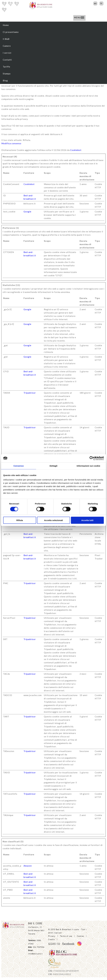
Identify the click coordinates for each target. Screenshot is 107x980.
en (95, 3)
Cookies (80, 936)
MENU (79, 17)
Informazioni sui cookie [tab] (88, 466)
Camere (7, 46)
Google (27, 212)
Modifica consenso (11, 143)
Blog (5, 80)
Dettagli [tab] (53, 466)
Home (6, 25)
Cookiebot (76, 150)
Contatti (7, 60)
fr (101, 3)
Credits (51, 939)
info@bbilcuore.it (35, 954)
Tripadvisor (30, 393)
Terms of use (66, 936)
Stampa (7, 74)
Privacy (52, 936)
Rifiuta (20, 520)
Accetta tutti (87, 520)
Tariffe (6, 67)
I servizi (7, 53)
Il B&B (6, 39)
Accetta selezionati (53, 520)
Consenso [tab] (19, 466)
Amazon (28, 866)
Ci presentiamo (11, 32)
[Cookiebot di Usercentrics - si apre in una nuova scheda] (92, 458)
